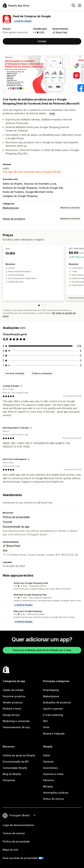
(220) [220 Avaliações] (42, 32)
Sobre (47, 755)
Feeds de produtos (14, 219)
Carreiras (48, 762)
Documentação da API (16, 762)
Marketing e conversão (16, 721)
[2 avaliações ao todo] (81, 365)
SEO (45, 721)
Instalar (42, 41)
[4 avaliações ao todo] (81, 351)
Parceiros (49, 780)
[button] (42, 586)
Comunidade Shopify (15, 768)
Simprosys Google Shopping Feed (31, 583)
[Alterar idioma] (22, 815)
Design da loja (11, 715)
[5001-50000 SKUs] (45, 305)
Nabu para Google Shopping (28, 611)
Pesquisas (9, 780)
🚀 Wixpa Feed (60, 32)
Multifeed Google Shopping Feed (30, 595)
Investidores (50, 768)
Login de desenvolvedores (18, 825)
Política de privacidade (16, 517)
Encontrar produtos (14, 696)
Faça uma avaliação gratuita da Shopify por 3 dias (42, 650)
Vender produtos (13, 702)
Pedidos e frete (12, 709)
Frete (46, 727)
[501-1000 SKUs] (41, 305)
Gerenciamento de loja (16, 727)
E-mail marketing (53, 715)
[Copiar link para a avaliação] (21, 386)
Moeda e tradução (54, 734)
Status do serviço (53, 799)
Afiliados (48, 786)
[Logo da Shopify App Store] (16, 5)
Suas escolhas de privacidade (20, 858)
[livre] (39, 305)
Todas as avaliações (42, 373)
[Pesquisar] (73, 5)
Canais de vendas (13, 690)
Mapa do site (10, 850)
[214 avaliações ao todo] (79, 346)
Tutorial (7, 522)
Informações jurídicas (56, 793)
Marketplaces (11, 208)
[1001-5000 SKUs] (43, 305)
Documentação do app (16, 527)
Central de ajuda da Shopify (19, 755)
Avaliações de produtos (57, 702)
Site (5, 550)
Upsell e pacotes (53, 709)
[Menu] (80, 5)
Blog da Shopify (12, 774)
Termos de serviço (14, 833)
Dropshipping (51, 690)
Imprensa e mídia (53, 774)
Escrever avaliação (15, 373)
